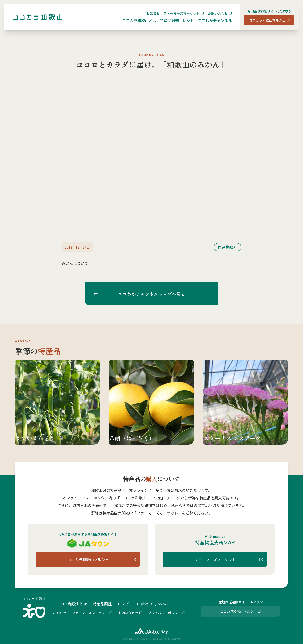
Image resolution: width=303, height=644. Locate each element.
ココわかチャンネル (211, 24)
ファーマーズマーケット (178, 17)
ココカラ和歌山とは (135, 24)
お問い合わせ (214, 17)
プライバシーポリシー (165, 612)
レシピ (185, 24)
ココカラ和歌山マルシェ (263, 24)
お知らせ (149, 17)
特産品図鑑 (166, 24)
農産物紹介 (227, 247)
